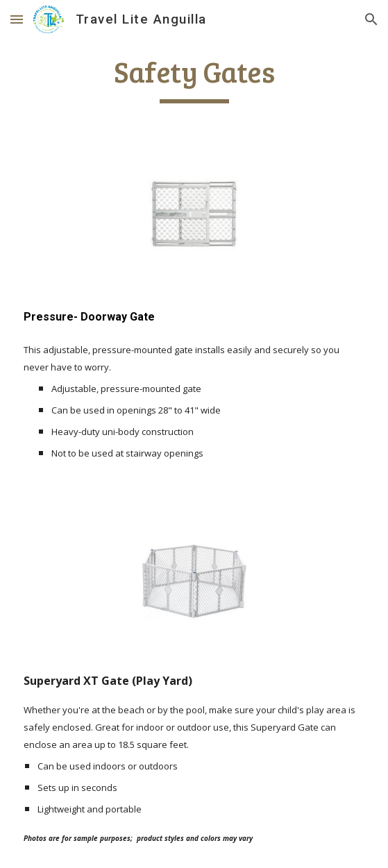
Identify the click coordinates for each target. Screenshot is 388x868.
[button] (17, 19)
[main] (194, 78)
